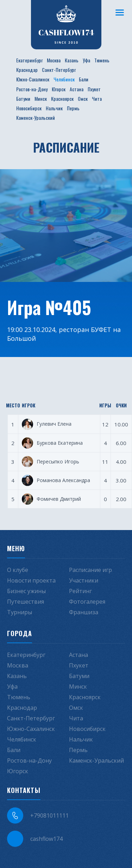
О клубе (18, 570)
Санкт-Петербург (59, 70)
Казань (72, 60)
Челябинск (64, 79)
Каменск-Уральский (36, 118)
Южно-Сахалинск (33, 79)
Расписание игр (90, 570)
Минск (41, 99)
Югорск (59, 89)
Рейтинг (80, 591)
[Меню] (120, 12)
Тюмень (102, 60)
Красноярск (62, 99)
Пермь (73, 108)
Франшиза (84, 612)
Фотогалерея (87, 602)
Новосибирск (29, 108)
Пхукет (94, 89)
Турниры (20, 612)
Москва (54, 60)
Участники (84, 580)
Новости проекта (31, 580)
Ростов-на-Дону (32, 89)
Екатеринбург (29, 60)
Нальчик (54, 108)
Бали (84, 79)
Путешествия (26, 602)
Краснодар (27, 70)
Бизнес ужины (26, 591)
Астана (77, 89)
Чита (97, 99)
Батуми (23, 99)
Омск (83, 99)
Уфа (86, 60)
